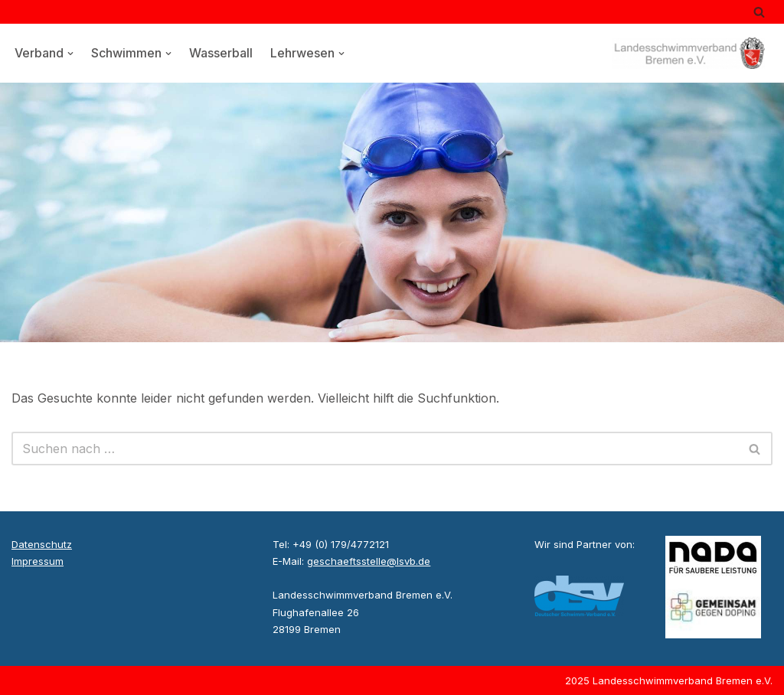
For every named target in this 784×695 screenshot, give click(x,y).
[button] (70, 54)
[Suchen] (759, 12)
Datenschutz (42, 544)
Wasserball (221, 53)
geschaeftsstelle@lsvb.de (369, 561)
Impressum (38, 561)
